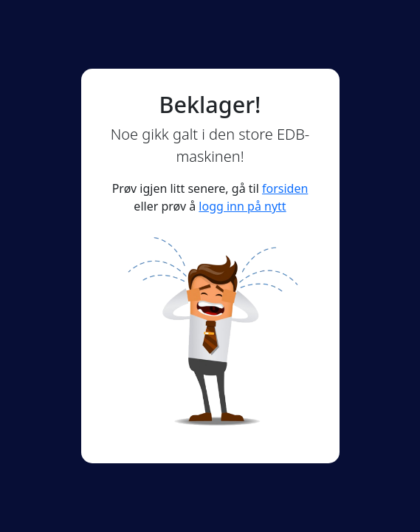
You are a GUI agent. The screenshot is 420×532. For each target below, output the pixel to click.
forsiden (285, 188)
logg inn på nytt (242, 206)
